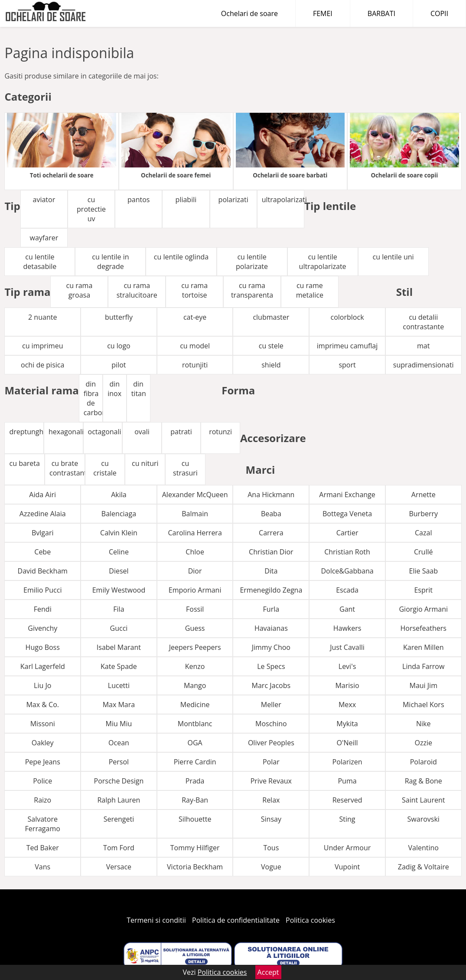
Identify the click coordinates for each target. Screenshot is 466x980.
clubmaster (271, 317)
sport (347, 365)
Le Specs (271, 666)
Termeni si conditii (156, 920)
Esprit (423, 590)
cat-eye (195, 317)
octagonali (105, 432)
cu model (195, 346)
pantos (138, 200)
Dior (195, 571)
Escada (347, 590)
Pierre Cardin (195, 762)
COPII (439, 13)
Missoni (43, 724)
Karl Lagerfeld (43, 666)
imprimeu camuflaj (347, 346)
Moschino (271, 724)
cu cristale (105, 468)
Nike (423, 724)
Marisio (347, 685)
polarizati (233, 200)
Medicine (195, 705)
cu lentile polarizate (252, 262)
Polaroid (424, 762)
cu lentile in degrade (110, 262)
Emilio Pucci (42, 590)
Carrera (271, 533)
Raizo (42, 800)
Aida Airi (42, 495)
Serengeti (119, 819)
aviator (44, 200)
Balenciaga (119, 514)
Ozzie (424, 743)
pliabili (186, 200)
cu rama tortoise (194, 290)
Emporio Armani (195, 590)
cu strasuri (185, 468)
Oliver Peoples (271, 743)
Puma (347, 781)
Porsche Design (119, 781)
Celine (119, 552)
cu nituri (145, 463)
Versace (119, 867)
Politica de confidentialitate (236, 920)
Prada (195, 781)
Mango (195, 685)
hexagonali (66, 432)
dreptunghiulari (26, 432)
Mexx (347, 705)
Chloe (195, 552)
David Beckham (43, 571)
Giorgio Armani (423, 609)
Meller (271, 705)
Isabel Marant (119, 647)
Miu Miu (119, 724)
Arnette (424, 495)
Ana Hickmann (271, 495)
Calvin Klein (119, 533)
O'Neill (347, 743)
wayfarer (44, 238)
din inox (114, 389)
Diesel (119, 571)
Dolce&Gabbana (347, 571)
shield (271, 365)
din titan (139, 389)
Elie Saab (424, 571)
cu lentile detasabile (40, 262)
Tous (271, 848)
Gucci (119, 628)
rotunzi (220, 432)
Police (42, 781)
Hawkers (347, 628)
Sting (347, 819)
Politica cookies (310, 920)
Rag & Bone (424, 781)
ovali (142, 432)
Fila (119, 609)
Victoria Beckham (195, 867)
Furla (271, 609)
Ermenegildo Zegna (271, 590)
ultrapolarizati (283, 200)
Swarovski (424, 819)
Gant (347, 609)
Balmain (195, 514)
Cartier (347, 533)
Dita (271, 571)
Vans (42, 867)
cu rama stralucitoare (137, 290)
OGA (195, 743)
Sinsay (271, 819)
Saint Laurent (423, 800)
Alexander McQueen (195, 495)
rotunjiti (195, 365)
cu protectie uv (91, 209)
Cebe (42, 552)
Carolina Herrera (195, 533)
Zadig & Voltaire (424, 867)
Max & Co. (42, 705)
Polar (271, 762)
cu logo (119, 346)
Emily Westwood (119, 590)
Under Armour (347, 848)
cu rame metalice (310, 290)
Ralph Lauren (119, 800)
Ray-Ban (195, 800)
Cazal (423, 533)
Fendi (43, 609)
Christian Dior (271, 552)
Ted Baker (43, 848)
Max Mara (119, 705)
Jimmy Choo (271, 647)
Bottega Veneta (347, 514)
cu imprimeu (42, 346)
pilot (119, 365)
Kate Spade (119, 666)
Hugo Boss (43, 647)
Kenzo (195, 666)
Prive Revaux (271, 781)
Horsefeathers (423, 628)
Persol (119, 762)
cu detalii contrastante (423, 322)
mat (423, 346)
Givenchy (42, 628)
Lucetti (119, 685)
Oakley (43, 743)
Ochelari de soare (249, 13)
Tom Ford (119, 848)
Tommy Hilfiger (195, 848)
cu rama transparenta (252, 290)
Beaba (271, 514)
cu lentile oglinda (181, 257)
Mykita (347, 724)
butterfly (119, 317)
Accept (268, 972)
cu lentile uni (393, 257)
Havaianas (271, 628)
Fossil (195, 609)
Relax (271, 800)
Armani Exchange (347, 495)
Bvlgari (43, 533)
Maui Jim (424, 685)
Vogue (271, 867)
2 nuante (42, 317)
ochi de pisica (42, 365)
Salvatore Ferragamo (43, 824)
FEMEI (323, 13)
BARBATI (381, 13)
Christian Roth (347, 552)
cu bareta (25, 463)
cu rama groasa (80, 290)
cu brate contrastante (67, 468)
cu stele (271, 346)
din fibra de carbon (93, 398)
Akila (119, 495)
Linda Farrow (423, 666)
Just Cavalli (347, 647)
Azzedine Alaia (43, 514)
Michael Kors (424, 705)
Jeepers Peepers (195, 647)
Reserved (347, 800)
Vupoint (347, 867)
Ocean (119, 743)
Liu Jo (42, 685)
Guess (195, 628)
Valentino (424, 848)
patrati (181, 432)
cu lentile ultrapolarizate (323, 262)
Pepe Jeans (43, 762)
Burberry (423, 514)
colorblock (347, 317)
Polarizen (347, 762)
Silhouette (195, 819)
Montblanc (195, 724)
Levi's (347, 666)
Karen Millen (423, 647)
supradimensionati (424, 365)
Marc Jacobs (271, 685)
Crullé (424, 552)
